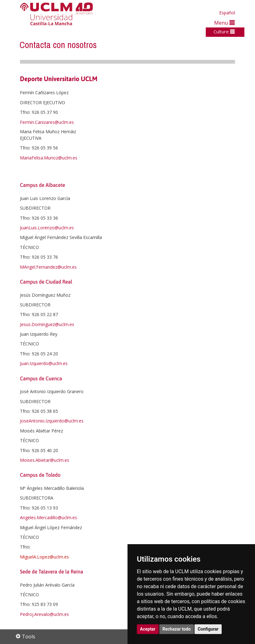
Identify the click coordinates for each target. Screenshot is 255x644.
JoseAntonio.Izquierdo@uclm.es (52, 421)
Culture (224, 32)
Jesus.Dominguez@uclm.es (47, 324)
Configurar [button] (208, 629)
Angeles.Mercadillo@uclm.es (48, 517)
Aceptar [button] (148, 629)
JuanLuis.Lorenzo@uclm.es (47, 228)
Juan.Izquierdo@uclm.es (44, 363)
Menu (224, 23)
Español (227, 13)
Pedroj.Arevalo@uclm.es (44, 614)
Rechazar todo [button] (177, 629)
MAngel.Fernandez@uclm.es (48, 267)
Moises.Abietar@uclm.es (45, 460)
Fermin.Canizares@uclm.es (47, 122)
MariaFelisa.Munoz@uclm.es (49, 158)
